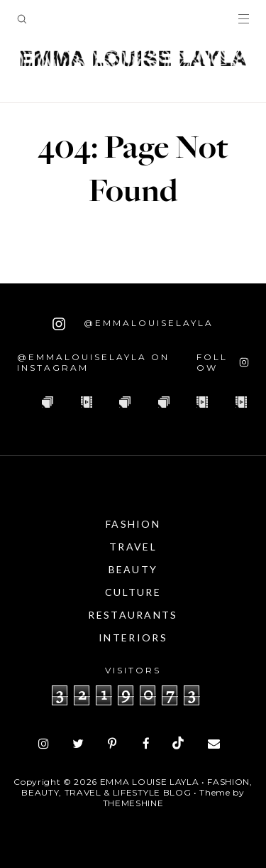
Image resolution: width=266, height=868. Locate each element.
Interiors (133, 638)
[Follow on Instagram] (223, 362)
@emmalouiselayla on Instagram (93, 362)
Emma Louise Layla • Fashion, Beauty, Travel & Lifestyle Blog (137, 787)
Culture (133, 592)
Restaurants (133, 615)
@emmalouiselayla (133, 324)
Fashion (133, 524)
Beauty (133, 569)
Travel (133, 547)
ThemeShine (133, 803)
